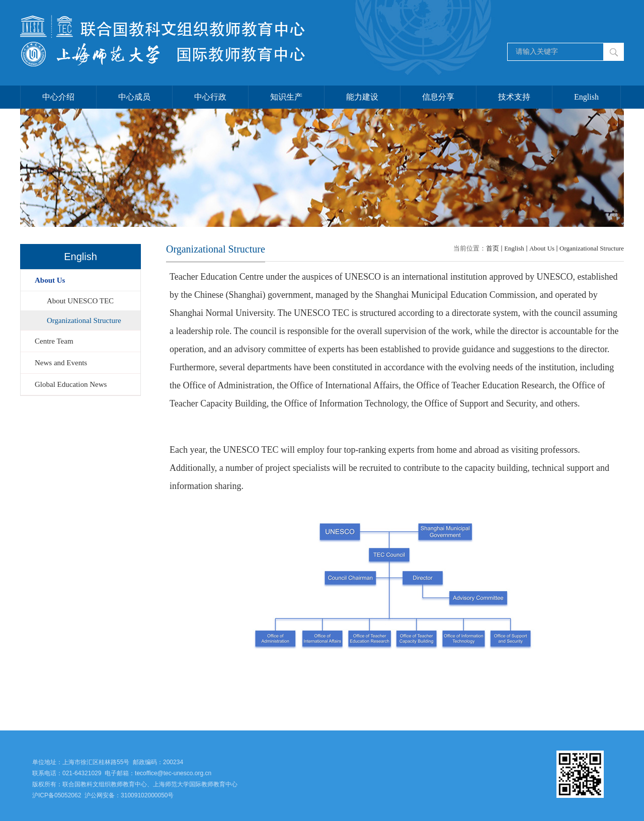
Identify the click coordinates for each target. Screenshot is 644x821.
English (586, 97)
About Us (542, 248)
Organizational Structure (592, 248)
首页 (493, 248)
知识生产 (286, 97)
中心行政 (210, 97)
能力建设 (362, 97)
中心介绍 (58, 97)
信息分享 (438, 97)
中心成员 (134, 97)
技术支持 (514, 97)
